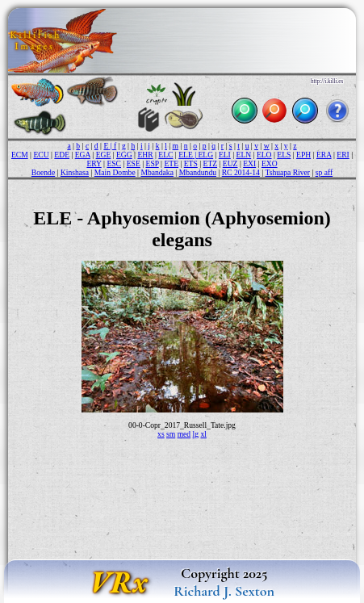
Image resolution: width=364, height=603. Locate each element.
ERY (94, 163)
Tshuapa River (287, 172)
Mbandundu (198, 172)
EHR (145, 155)
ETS (191, 163)
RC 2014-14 (241, 172)
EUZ (230, 163)
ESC (114, 163)
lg (196, 434)
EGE (104, 155)
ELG (206, 155)
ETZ (211, 163)
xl (203, 434)
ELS (284, 155)
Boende (43, 172)
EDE (62, 155)
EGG (124, 155)
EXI (249, 163)
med (184, 434)
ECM (20, 155)
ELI (225, 155)
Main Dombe (115, 172)
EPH (303, 155)
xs (161, 434)
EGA (83, 155)
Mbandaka (157, 172)
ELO (264, 155)
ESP (153, 163)
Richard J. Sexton (224, 591)
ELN (244, 155)
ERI (343, 155)
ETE (171, 163)
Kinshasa (75, 172)
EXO (270, 163)
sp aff (324, 172)
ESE (134, 163)
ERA (324, 155)
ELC (165, 155)
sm (171, 434)
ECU (41, 155)
